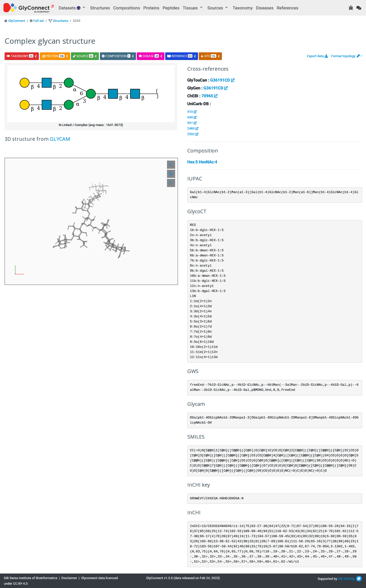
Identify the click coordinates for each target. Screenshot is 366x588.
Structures (100, 8)
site (210, 56)
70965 (209, 96)
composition (118, 56)
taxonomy (22, 56)
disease (151, 56)
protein (55, 56)
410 (192, 112)
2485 (193, 128)
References (288, 8)
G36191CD (222, 80)
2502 (193, 134)
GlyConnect (17, 21)
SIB (340, 579)
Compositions (127, 8)
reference (182, 56)
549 (192, 117)
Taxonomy (243, 8)
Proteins (151, 8)
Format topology (345, 56)
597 (192, 123)
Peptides (171, 8)
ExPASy (349, 579)
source (85, 56)
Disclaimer (69, 578)
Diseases (265, 8)
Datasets (70, 8)
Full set (39, 21)
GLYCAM (60, 139)
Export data (318, 56)
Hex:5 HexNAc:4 (202, 162)
